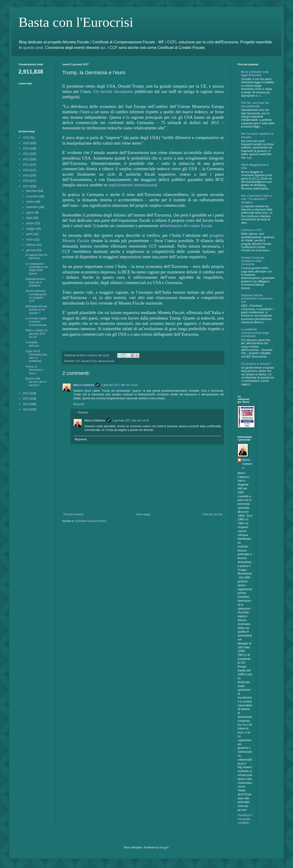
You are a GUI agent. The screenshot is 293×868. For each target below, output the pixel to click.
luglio (30, 218)
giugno (31, 223)
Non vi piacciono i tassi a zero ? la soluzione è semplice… (256, 199)
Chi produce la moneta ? (256, 364)
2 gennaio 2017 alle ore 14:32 (119, 385)
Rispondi (79, 404)
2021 (26, 165)
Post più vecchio (213, 514)
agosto (31, 213)
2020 (26, 170)
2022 (26, 159)
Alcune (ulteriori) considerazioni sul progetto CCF (36, 296)
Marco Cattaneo (84, 385)
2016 (26, 393)
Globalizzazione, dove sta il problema (36, 282)
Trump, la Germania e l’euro (34, 370)
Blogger (164, 847)
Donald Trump (89, 361)
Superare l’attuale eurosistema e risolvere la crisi (257, 299)
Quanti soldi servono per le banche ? (36, 382)
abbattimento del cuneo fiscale (186, 226)
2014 (26, 404)
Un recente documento (113, 91)
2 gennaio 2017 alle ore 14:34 (130, 421)
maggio (31, 229)
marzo (30, 240)
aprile (30, 234)
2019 (26, 175)
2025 (26, 143)
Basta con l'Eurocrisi (76, 22)
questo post (33, 48)
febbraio (31, 245)
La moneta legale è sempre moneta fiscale (36, 322)
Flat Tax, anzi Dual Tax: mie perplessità (255, 104)
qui (103, 48)
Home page (143, 514)
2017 (26, 186)
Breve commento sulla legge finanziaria (255, 74)
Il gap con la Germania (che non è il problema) (36, 356)
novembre (33, 196)
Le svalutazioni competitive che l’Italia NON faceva (37, 269)
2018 (26, 181)
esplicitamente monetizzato (132, 185)
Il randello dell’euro (32, 344)
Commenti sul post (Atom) (91, 521)
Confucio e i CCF (252, 230)
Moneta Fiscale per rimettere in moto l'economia (253, 261)
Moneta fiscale (107, 361)
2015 (26, 399)
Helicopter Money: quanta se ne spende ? (37, 310)
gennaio (31, 250)
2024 (26, 148)
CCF (78, 361)
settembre (33, 207)
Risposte (83, 412)
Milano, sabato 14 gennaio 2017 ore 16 (36, 334)
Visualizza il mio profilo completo (245, 819)
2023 (26, 154)
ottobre (31, 202)
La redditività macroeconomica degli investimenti (255, 333)
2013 (26, 409)
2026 (26, 138)
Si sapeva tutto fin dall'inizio (36, 257)
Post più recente (73, 514)
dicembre (32, 191)
